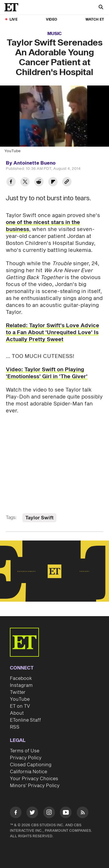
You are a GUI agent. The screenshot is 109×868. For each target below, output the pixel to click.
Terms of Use (25, 751)
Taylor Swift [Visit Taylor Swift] (39, 518)
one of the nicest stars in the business (43, 226)
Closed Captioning (31, 765)
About (17, 713)
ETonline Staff (25, 720)
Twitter (18, 692)
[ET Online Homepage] (13, 7)
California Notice (28, 772)
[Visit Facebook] (16, 813)
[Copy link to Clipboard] (67, 182)
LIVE (14, 20)
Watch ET (95, 20)
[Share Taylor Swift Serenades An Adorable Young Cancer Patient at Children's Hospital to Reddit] (39, 182)
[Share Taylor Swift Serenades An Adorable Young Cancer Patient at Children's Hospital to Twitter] (25, 182)
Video (51, 20)
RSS (15, 727)
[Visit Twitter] (32, 813)
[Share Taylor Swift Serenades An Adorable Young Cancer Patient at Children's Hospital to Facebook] (11, 182)
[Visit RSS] (83, 813)
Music (54, 34)
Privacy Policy (26, 758)
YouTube (20, 699)
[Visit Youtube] (66, 813)
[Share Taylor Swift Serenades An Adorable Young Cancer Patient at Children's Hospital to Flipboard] (53, 182)
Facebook (21, 678)
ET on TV (20, 706)
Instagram (21, 685)
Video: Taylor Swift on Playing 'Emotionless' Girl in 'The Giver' (47, 373)
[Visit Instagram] (49, 813)
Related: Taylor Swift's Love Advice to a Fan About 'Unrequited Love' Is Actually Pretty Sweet (52, 333)
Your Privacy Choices (34, 779)
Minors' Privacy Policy (35, 786)
